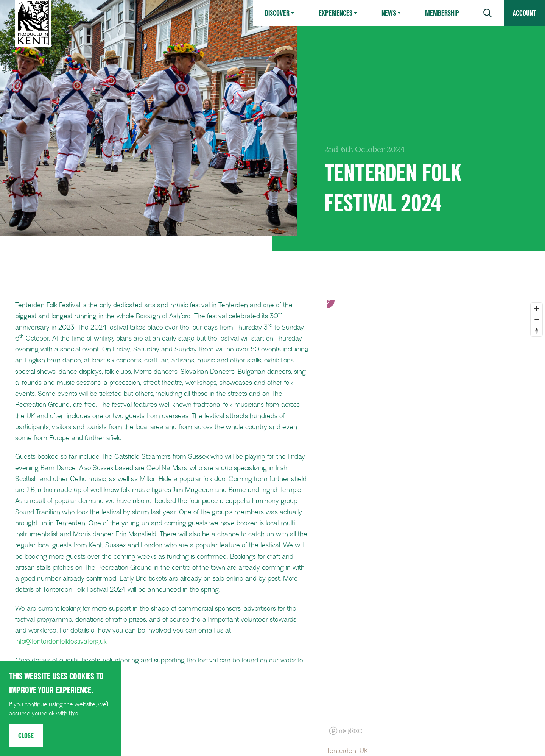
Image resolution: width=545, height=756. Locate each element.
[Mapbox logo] (346, 731)
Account (524, 13)
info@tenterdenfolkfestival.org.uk (61, 642)
